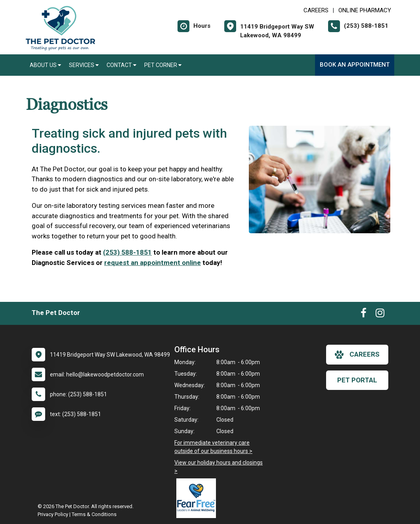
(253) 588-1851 (127, 252)
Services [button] (84, 65)
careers (357, 355)
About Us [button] (45, 65)
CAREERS (316, 10)
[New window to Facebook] (364, 315)
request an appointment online (153, 263)
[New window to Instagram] (380, 315)
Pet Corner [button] (163, 65)
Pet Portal (357, 380)
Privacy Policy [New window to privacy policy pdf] (53, 514)
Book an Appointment (355, 65)
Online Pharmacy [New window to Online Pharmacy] (365, 10)
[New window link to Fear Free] (198, 498)
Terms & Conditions (94, 514)
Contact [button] (121, 65)
